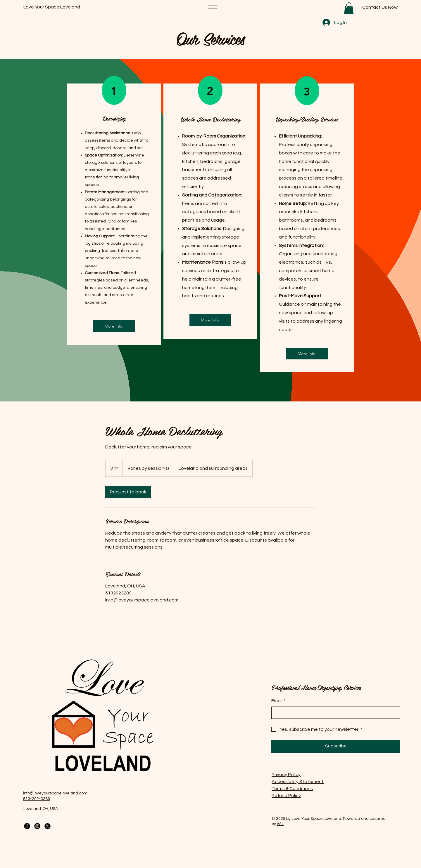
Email (278, 701)
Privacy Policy (286, 775)
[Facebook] (27, 826)
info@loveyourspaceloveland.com (55, 793)
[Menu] (213, 7)
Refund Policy (286, 796)
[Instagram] (37, 826)
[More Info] (114, 326)
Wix (280, 824)
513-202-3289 (37, 799)
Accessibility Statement (298, 782)
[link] (128, 492)
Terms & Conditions (292, 789)
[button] (349, 8)
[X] (48, 826)
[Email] (334, 713)
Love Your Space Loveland (52, 7)
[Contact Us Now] (367, 7)
